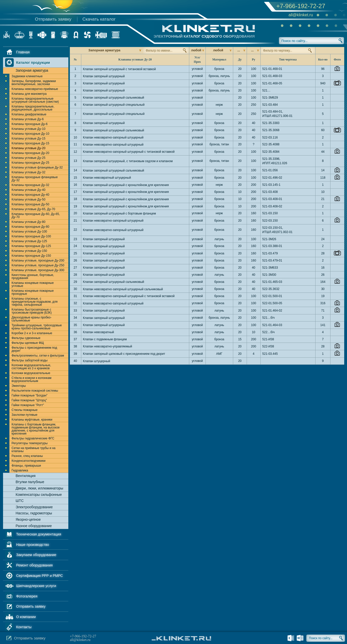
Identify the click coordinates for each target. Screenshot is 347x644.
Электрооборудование (34, 507)
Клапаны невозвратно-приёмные (35, 89)
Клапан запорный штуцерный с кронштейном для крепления (126, 185)
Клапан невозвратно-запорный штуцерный (113, 137)
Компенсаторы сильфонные (39, 495)
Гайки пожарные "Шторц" (29, 400)
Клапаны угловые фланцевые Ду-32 (37, 167)
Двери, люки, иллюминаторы (40, 488)
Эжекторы (19, 386)
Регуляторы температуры (30, 443)
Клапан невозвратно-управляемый (108, 346)
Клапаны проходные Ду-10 (30, 134)
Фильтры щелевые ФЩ (28, 343)
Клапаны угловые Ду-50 (29, 200)
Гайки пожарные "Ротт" (28, 405)
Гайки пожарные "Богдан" (30, 395)
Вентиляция (26, 476)
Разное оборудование (34, 526)
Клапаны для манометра (29, 94)
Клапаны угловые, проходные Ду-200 (38, 260)
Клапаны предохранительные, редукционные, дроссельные (33, 108)
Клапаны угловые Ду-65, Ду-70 (34, 209)
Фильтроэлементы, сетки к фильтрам (38, 356)
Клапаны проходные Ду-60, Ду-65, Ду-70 (36, 216)
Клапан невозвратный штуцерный (107, 178)
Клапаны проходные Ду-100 (31, 236)
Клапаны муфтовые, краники (32, 420)
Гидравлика (20, 470)
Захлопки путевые (25, 415)
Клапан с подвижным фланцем (105, 339)
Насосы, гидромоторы (34, 513)
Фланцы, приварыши (26, 466)
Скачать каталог (99, 19)
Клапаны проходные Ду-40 (30, 195)
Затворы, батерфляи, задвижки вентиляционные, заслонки (34, 83)
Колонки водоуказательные (31, 373)
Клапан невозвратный (99, 332)
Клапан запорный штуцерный (104, 76)
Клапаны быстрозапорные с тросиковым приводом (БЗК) (32, 311)
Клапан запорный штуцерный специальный (114, 105)
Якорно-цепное (28, 519)
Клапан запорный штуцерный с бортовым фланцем (120, 213)
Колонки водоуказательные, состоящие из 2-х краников (31, 367)
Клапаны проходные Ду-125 (31, 246)
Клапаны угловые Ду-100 (29, 232)
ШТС (20, 501)
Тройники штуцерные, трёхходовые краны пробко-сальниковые (37, 327)
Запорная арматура (32, 70)
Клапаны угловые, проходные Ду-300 (38, 270)
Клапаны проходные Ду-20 (30, 153)
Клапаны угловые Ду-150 (29, 251)
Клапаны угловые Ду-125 (29, 241)
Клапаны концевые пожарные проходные (33, 292)
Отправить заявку (53, 19)
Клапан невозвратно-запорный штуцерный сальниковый (123, 289)
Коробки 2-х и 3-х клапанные (32, 333)
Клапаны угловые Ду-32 (29, 172)
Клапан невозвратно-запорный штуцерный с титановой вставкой (129, 152)
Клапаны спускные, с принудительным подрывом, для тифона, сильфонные (35, 302)
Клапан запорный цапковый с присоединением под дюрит (124, 354)
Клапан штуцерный (97, 361)
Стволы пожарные (25, 410)
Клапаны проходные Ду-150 (31, 256)
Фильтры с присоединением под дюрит (34, 349)
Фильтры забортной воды (30, 360)
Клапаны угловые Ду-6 (28, 119)
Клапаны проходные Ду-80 (30, 227)
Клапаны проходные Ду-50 (30, 204)
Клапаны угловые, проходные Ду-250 (38, 265)
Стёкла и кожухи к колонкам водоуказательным (32, 379)
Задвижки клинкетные (27, 76)
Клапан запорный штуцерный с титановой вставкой (120, 69)
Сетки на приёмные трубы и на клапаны (34, 450)
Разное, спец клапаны (27, 456)
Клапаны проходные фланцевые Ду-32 (35, 179)
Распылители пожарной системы (35, 391)
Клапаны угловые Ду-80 (29, 222)
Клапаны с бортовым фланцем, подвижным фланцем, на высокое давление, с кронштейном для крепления (36, 429)
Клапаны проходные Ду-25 (30, 163)
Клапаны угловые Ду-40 (29, 190)
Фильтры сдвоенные (26, 338)
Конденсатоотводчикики (29, 461)
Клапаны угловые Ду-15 (29, 139)
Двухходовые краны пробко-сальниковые (32, 319)
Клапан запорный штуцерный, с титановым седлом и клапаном (128, 161)
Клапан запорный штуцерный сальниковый (114, 98)
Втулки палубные (30, 482)
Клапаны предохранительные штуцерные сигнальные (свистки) (35, 100)
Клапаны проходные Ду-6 (30, 124)
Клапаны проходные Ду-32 (30, 185)
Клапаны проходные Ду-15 (30, 143)
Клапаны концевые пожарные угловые (33, 284)
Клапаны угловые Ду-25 (29, 158)
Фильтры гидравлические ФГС (33, 438)
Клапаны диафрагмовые (29, 114)
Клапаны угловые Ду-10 (29, 129)
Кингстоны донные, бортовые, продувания (33, 277)
